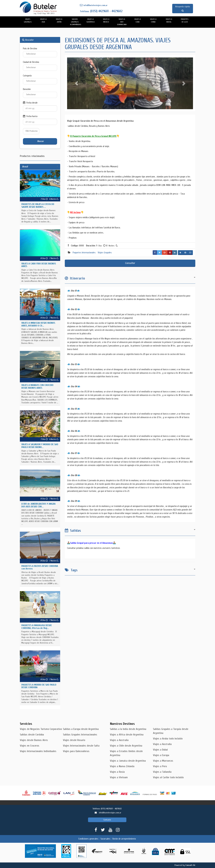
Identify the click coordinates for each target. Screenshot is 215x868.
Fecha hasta (30, 116)
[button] (77, 83)
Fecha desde (30, 103)
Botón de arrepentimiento (124, 839)
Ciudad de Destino (31, 62)
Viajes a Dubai (160, 750)
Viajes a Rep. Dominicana (122, 22)
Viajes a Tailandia (162, 772)
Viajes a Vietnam (119, 777)
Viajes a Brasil (169, 20)
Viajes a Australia (119, 740)
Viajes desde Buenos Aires (34, 740)
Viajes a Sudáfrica (90, 20)
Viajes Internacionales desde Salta (81, 746)
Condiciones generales (88, 839)
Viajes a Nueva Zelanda (122, 766)
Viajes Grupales (28, 20)
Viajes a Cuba (138, 20)
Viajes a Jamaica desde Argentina (128, 761)
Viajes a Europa (161, 755)
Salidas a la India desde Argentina (128, 729)
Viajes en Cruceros (30, 746)
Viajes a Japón (59, 20)
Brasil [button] (25, 167)
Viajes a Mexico (106, 20)
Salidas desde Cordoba (32, 735)
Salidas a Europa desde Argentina (81, 729)
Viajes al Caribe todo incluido (168, 777)
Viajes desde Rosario (74, 740)
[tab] (40, 167)
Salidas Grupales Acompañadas (76, 22)
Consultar (130, 263)
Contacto (107, 820)
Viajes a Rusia (117, 772)
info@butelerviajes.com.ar (94, 5)
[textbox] (42, 54)
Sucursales (105, 839)
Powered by (185, 865)
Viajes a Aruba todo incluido (168, 739)
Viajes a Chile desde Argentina (126, 746)
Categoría (27, 76)
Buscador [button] (28, 40)
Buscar (40, 141)
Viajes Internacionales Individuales (38, 751)
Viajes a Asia (43, 20)
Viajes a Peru (160, 766)
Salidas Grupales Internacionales (80, 735)
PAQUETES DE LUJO (185, 20)
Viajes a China (153, 20)
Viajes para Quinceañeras (76, 751)
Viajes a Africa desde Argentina (127, 735)
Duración (27, 89)
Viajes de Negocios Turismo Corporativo (41, 729)
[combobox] (40, 54)
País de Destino (30, 49)
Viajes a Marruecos (163, 761)
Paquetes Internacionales (84, 253)
